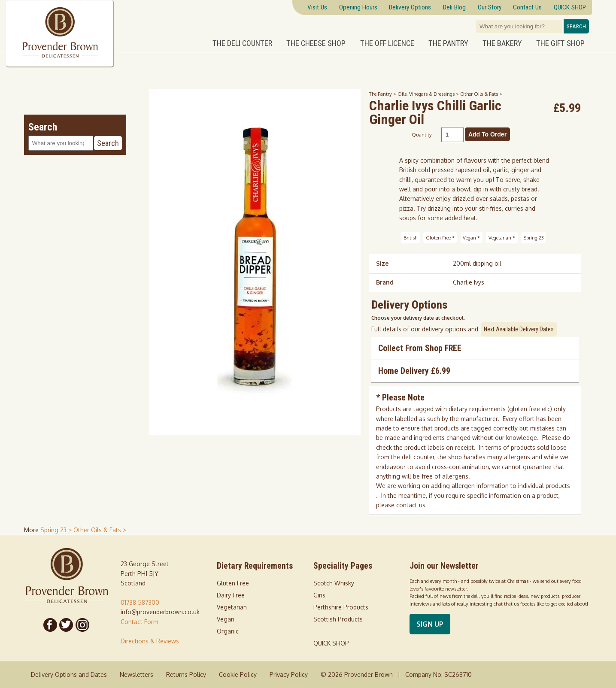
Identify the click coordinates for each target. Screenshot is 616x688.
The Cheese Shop (316, 43)
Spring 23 (534, 238)
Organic (228, 631)
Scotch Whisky (334, 583)
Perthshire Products (341, 607)
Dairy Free (231, 595)
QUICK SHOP (331, 643)
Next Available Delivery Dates (519, 329)
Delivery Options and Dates (69, 674)
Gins (319, 595)
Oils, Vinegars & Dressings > (429, 94)
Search (576, 26)
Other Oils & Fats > (481, 94)
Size (382, 263)
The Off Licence (387, 43)
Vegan (471, 238)
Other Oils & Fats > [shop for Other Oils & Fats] (100, 530)
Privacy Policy (289, 674)
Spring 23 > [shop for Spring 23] (57, 530)
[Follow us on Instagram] (82, 625)
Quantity (422, 135)
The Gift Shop (560, 43)
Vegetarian (502, 238)
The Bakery (502, 43)
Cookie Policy (238, 674)
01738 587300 (140, 602)
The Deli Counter (242, 43)
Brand (385, 282)
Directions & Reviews (150, 641)
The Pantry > (383, 94)
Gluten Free (440, 238)
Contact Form (140, 622)
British (410, 238)
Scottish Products (338, 619)
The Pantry (448, 43)
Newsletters (137, 674)
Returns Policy (186, 674)
